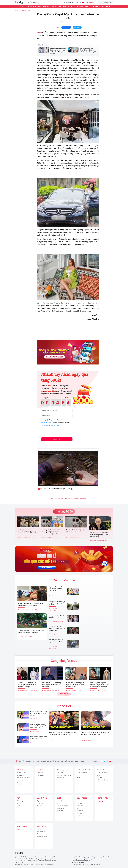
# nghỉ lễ (30, 636)
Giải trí (29, 7)
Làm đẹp (19, 803)
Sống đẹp (46, 7)
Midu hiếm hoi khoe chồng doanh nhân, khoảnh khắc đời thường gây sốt (62, 733)
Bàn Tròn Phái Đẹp (23, 828)
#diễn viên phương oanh (64, 498)
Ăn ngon (66, 7)
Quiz (86, 7)
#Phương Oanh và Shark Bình (79, 498)
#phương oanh (53, 498)
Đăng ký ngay (57, 439)
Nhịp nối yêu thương (102, 800)
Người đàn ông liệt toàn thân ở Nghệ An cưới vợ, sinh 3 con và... (56, 589)
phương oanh (35, 2)
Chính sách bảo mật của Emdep (50, 425)
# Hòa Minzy (78, 690)
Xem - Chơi (20, 782)
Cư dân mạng (21, 785)
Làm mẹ (79, 813)
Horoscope (60, 811)
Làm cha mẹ (79, 7)
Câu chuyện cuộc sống (64, 775)
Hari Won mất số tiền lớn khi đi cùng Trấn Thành (39, 738)
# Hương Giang (102, 690)
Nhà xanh (40, 834)
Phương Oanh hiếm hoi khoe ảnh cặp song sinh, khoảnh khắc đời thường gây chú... (51, 532)
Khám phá (20, 780)
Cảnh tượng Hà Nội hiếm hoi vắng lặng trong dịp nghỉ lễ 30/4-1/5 (57, 603)
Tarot (58, 803)
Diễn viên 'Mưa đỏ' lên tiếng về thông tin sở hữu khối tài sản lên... (38, 713)
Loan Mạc (62, 22)
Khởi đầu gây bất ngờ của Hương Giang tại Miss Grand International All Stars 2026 (100, 685)
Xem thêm (64, 694)
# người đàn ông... (54, 596)
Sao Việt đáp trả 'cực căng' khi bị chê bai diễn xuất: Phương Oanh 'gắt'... (88, 50)
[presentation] (54, 431)
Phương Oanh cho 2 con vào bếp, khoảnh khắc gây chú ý (27, 531)
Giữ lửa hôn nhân (82, 773)
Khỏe (18, 806)
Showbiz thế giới (42, 775)
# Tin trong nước (23, 609)
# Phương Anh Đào (35, 731)
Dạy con (39, 801)
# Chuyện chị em (53, 594)
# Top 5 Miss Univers (86, 740)
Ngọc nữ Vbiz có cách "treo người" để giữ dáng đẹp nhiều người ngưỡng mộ (39, 726)
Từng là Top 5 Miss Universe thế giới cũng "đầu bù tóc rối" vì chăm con (95, 733)
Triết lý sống (61, 773)
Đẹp (72, 7)
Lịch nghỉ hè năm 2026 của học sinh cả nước (57, 617)
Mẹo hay (99, 778)
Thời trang (20, 801)
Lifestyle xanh (41, 832)
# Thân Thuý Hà (34, 719)
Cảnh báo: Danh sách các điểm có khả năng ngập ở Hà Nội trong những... (57, 628)
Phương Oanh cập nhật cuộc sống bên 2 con (75, 531)
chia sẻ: (57, 27)
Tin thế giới (20, 775)
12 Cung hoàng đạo (63, 806)
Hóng (79, 778)
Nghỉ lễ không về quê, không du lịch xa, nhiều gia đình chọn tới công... (32, 631)
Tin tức (22, 7)
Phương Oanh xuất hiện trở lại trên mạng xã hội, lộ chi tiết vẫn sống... (99, 535)
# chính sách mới (32, 609)
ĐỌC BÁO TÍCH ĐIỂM (102, 7)
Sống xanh (37, 7)
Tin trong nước (21, 773)
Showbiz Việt (26, 10)
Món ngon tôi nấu (102, 780)
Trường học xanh (42, 836)
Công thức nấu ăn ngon (102, 774)
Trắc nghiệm (61, 801)
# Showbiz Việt (22, 538)
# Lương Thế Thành (32, 690)
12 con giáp (60, 808)
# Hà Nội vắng (53, 610)
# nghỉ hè (61, 621)
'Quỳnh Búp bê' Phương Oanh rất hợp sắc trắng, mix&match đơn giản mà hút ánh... (58, 51)
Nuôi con (39, 806)
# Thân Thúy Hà (55, 690)
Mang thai (40, 803)
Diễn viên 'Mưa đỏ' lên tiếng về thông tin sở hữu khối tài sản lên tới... (52, 685)
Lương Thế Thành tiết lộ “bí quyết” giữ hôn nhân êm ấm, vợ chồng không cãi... (28, 685)
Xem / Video (82, 798)
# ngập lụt (61, 634)
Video (92, 7)
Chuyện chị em (56, 7)
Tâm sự (79, 775)
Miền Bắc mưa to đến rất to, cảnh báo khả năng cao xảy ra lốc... (57, 641)
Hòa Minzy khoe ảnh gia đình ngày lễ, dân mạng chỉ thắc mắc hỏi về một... (76, 685)
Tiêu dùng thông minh (24, 778)
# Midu (51, 740)
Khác (78, 816)
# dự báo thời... (53, 648)
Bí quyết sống (61, 778)
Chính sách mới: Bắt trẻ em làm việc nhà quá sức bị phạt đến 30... (31, 604)
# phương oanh (30, 538)
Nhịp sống (80, 811)
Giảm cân (80, 806)
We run (39, 829)
